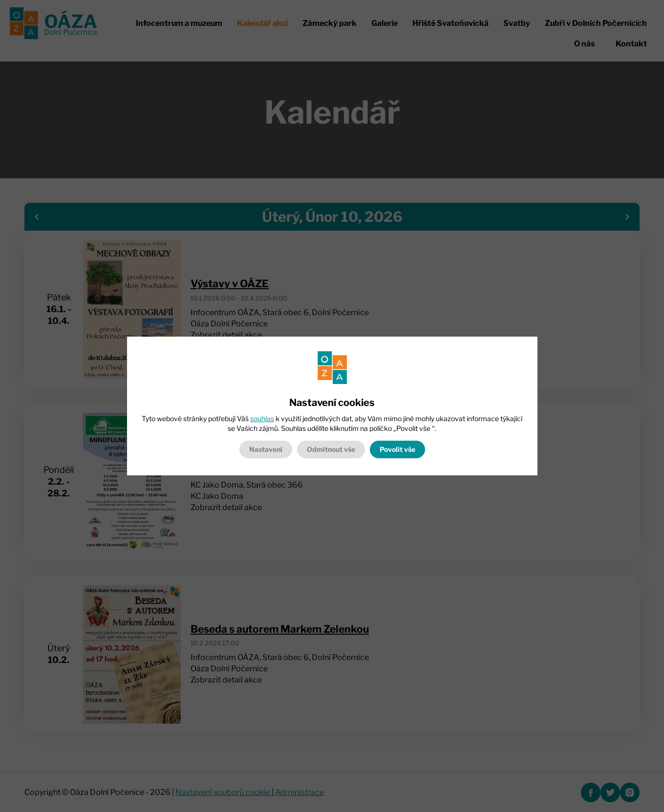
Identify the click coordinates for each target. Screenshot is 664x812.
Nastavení (266, 449)
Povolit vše (397, 449)
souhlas (262, 418)
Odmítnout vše (331, 449)
